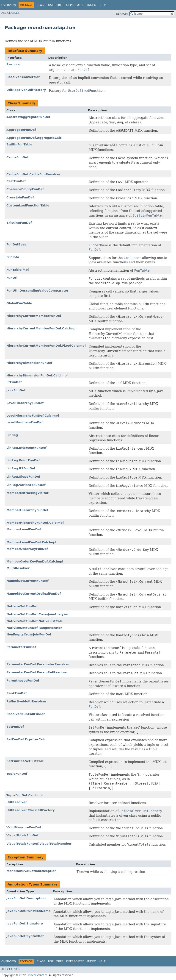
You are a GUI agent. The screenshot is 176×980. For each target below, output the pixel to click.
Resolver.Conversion (23, 77)
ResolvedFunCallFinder (26, 714)
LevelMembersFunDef (25, 422)
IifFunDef (14, 382)
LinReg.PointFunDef (23, 460)
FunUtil (12, 278)
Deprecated (75, 5)
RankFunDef (17, 693)
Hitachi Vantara (37, 975)
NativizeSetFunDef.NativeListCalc (34, 621)
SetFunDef (15, 727)
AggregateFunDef (21, 130)
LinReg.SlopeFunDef (23, 477)
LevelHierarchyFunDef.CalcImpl (33, 416)
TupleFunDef (17, 774)
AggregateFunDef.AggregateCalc (34, 138)
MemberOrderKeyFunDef (27, 549)
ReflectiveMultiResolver (26, 701)
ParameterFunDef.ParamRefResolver (37, 672)
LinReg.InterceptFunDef (26, 448)
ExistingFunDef (19, 223)
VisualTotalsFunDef (22, 835)
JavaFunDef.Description (26, 898)
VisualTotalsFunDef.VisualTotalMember (39, 844)
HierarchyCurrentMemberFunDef (34, 316)
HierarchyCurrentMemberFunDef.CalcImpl (41, 328)
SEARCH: (122, 14)
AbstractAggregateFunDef (28, 117)
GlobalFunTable (19, 303)
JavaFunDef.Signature (25, 923)
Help (102, 5)
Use (51, 5)
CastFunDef (16, 181)
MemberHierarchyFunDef (27, 510)
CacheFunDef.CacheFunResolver (33, 174)
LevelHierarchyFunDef (25, 403)
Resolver (14, 64)
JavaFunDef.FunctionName (28, 911)
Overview (9, 5)
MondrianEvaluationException (32, 871)
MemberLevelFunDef (24, 529)
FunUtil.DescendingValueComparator (37, 291)
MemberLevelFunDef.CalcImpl (31, 542)
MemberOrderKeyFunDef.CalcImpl (35, 561)
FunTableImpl (18, 270)
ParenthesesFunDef (23, 681)
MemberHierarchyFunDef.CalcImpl (35, 523)
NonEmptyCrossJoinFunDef (29, 634)
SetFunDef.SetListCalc (25, 761)
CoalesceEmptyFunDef (25, 189)
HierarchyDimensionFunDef (29, 363)
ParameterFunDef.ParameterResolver (38, 664)
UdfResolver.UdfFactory (26, 90)
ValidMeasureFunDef (24, 827)
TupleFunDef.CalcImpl (25, 795)
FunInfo (13, 257)
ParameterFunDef (21, 647)
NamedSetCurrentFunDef (27, 581)
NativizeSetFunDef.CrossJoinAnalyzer (38, 614)
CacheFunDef (17, 157)
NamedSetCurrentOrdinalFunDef (34, 594)
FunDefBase (16, 244)
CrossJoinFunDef (20, 197)
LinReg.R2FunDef (21, 468)
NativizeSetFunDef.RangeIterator (34, 628)
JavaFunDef (16, 390)
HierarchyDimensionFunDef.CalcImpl (37, 375)
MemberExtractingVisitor (27, 493)
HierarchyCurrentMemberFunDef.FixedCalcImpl (46, 346)
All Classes (10, 13)
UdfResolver (17, 802)
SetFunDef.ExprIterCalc (26, 739)
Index (92, 5)
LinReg (12, 435)
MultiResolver (18, 568)
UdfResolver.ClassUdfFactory (31, 810)
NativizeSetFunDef (22, 606)
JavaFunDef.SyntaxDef (25, 936)
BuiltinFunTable (19, 144)
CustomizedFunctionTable (28, 205)
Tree (60, 5)
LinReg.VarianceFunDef (26, 485)
